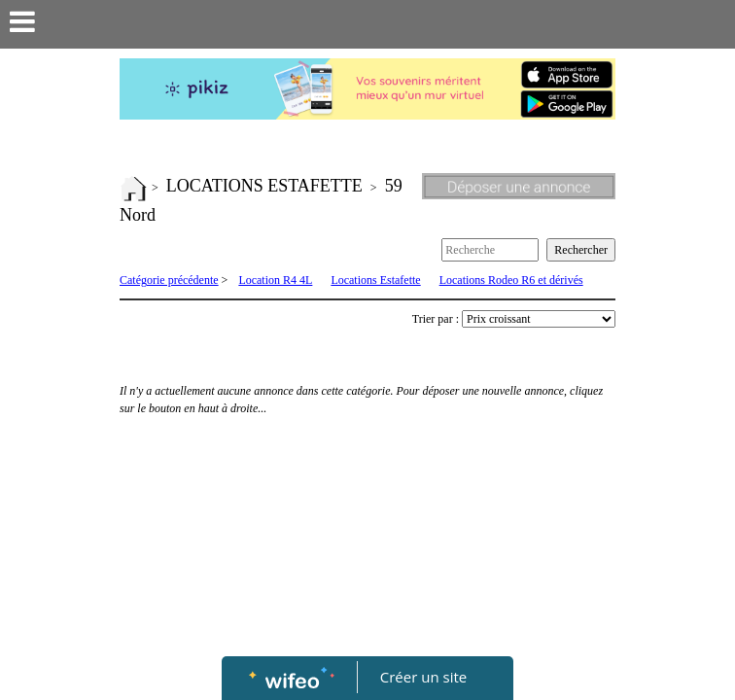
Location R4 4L (275, 280)
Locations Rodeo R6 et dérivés (511, 280)
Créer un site (423, 677)
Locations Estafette (375, 280)
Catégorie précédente (169, 280)
